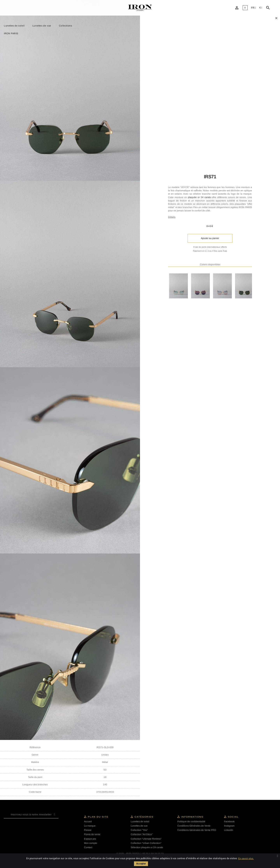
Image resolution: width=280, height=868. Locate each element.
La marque (90, 826)
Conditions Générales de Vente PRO (197, 830)
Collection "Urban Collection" (146, 843)
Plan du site (98, 817)
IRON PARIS (11, 33)
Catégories (144, 817)
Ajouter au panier (210, 238)
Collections (66, 26)
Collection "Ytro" (139, 830)
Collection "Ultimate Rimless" (146, 839)
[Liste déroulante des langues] (253, 8)
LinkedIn (229, 830)
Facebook (229, 821)
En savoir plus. (246, 858)
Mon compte (91, 843)
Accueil (88, 821)
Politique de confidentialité (191, 821)
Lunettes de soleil (14, 26)
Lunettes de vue (42, 26)
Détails (172, 217)
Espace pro (90, 839)
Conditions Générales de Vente (194, 826)
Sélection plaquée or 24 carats (147, 847)
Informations (192, 817)
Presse (88, 830)
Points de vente (92, 834)
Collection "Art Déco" (142, 834)
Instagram (229, 826)
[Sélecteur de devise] (261, 8)
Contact (88, 847)
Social (233, 817)
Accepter (141, 864)
